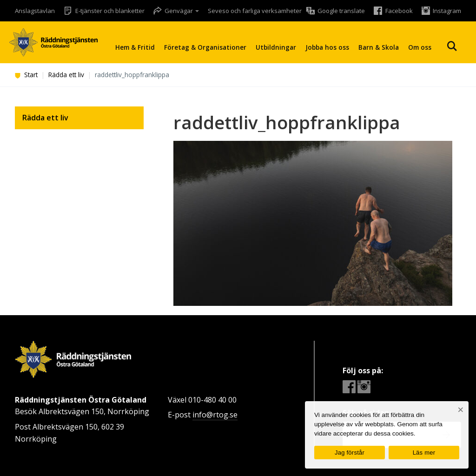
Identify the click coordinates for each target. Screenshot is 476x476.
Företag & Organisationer (205, 47)
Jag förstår (350, 453)
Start (26, 75)
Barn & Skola (379, 47)
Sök (452, 46)
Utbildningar (276, 47)
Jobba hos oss (327, 47)
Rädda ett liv (66, 75)
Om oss (420, 47)
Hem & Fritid (135, 47)
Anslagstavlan (35, 11)
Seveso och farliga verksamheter (255, 11)
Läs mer (424, 453)
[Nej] (460, 410)
